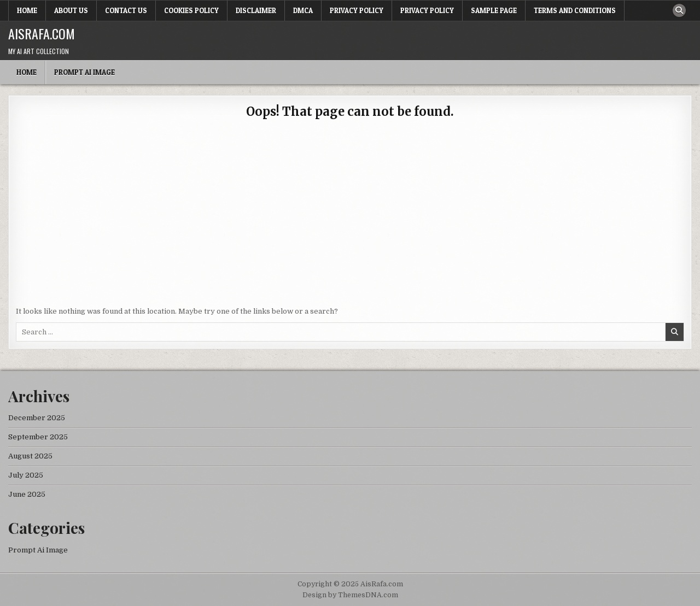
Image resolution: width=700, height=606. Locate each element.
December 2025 (37, 418)
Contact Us (126, 10)
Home (27, 10)
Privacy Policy (357, 10)
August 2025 (30, 456)
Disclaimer (256, 10)
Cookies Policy (191, 10)
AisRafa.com (42, 33)
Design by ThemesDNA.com (350, 595)
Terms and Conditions (575, 10)
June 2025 (27, 494)
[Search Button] (679, 10)
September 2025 (38, 437)
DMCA (303, 10)
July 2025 (26, 475)
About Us (71, 10)
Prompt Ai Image (84, 72)
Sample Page (494, 10)
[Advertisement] (350, 219)
